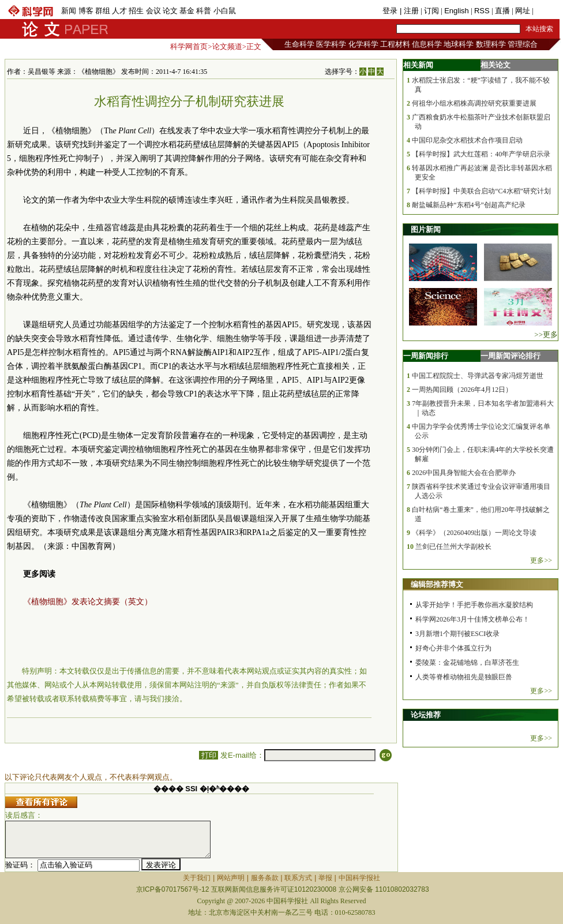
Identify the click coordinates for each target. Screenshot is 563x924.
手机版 (547, 11)
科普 (204, 11)
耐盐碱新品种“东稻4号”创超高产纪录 (469, 205)
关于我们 (197, 878)
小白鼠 (225, 11)
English (457, 11)
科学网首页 (189, 46)
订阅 (431, 11)
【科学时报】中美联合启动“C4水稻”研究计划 (481, 191)
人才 (119, 11)
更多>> (541, 560)
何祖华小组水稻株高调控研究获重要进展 (474, 103)
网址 (523, 11)
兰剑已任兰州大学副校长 (453, 547)
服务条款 (265, 878)
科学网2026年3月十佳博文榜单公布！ (472, 619)
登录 (391, 11)
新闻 (69, 11)
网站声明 (231, 878)
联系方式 (298, 878)
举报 (325, 878)
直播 (502, 11)
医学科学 (331, 44)
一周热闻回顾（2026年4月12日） (462, 390)
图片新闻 (426, 229)
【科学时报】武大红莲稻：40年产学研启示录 (481, 154)
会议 (153, 11)
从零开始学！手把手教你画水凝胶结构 (474, 605)
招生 (136, 11)
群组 (103, 11)
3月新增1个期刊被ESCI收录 (457, 634)
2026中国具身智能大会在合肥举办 (464, 473)
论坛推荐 (426, 715)
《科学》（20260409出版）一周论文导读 (474, 533)
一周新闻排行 (426, 356)
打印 (209, 755)
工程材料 (395, 44)
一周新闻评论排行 (511, 356)
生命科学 (299, 44)
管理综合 (523, 44)
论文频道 (227, 46)
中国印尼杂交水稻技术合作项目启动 (467, 140)
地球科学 (459, 44)
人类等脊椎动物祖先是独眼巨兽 (464, 677)
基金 (187, 11)
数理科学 (491, 44)
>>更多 (546, 334)
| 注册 (409, 11)
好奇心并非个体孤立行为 (453, 648)
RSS (482, 11)
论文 (170, 11)
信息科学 (427, 44)
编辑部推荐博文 (437, 584)
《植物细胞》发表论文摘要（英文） (88, 602)
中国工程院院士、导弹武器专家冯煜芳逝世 (478, 376)
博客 (86, 11)
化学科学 (363, 44)
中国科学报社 (359, 878)
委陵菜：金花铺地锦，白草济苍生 (467, 663)
